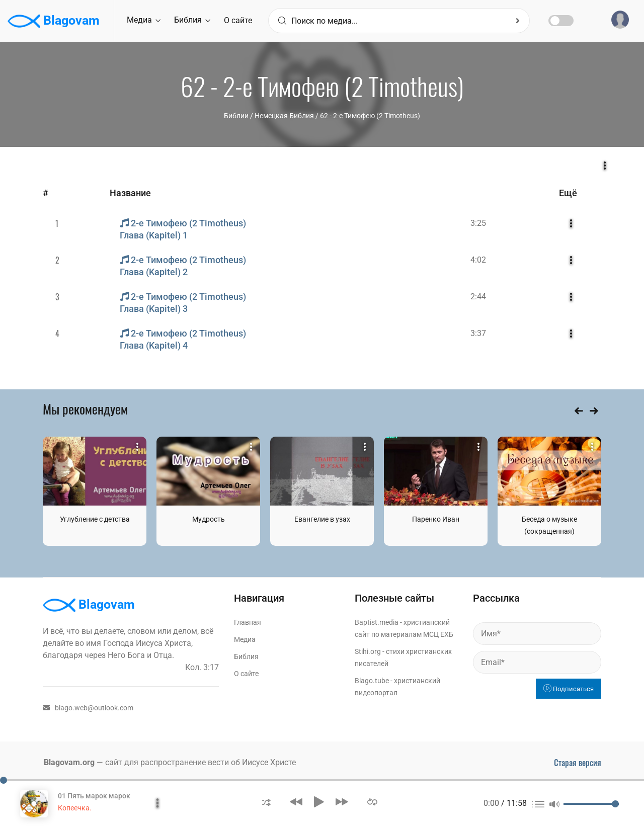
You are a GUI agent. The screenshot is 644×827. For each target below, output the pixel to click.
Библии (236, 116)
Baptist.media (377, 622)
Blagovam (54, 21)
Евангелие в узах (322, 519)
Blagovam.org (69, 762)
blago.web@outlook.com (88, 708)
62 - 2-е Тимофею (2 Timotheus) (370, 116)
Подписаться (569, 689)
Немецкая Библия (284, 116)
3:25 (478, 223)
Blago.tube (372, 681)
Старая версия (578, 763)
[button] (266, 802)
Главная (248, 622)
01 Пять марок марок (94, 796)
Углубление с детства (95, 519)
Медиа (144, 20)
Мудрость (209, 519)
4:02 (478, 260)
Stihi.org (368, 651)
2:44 (478, 297)
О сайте (238, 20)
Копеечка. (75, 808)
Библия (192, 20)
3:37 (478, 333)
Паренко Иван (436, 519)
